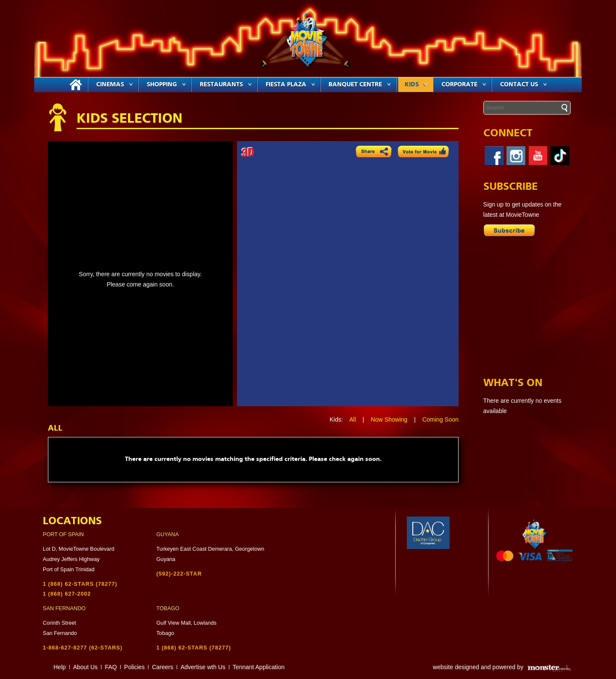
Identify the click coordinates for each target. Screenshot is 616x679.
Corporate (464, 85)
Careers (163, 667)
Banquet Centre (360, 85)
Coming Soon (440, 419)
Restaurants (226, 85)
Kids (416, 85)
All (352, 419)
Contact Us (524, 85)
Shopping (166, 85)
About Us (86, 667)
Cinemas (115, 85)
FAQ (111, 667)
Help (60, 667)
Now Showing (389, 419)
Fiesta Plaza (290, 85)
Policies (134, 667)
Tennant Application (259, 667)
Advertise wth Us (203, 667)
